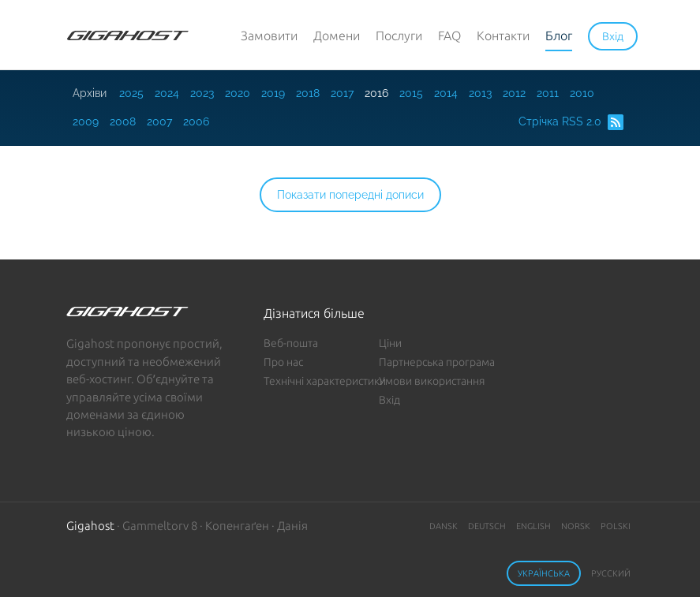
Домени (337, 35)
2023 (202, 93)
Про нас (283, 362)
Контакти (503, 35)
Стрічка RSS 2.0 (571, 122)
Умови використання (432, 381)
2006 (196, 121)
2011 (548, 93)
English (533, 526)
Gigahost (90, 526)
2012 (514, 93)
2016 (376, 93)
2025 (131, 93)
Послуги (399, 35)
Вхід (389, 400)
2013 (480, 93)
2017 (342, 93)
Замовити (269, 35)
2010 (582, 93)
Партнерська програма (437, 362)
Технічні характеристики (325, 381)
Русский (611, 573)
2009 (86, 121)
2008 (123, 121)
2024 (167, 93)
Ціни (390, 343)
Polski (616, 526)
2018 (308, 93)
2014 (446, 93)
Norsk (576, 526)
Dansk (444, 526)
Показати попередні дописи (350, 195)
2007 (159, 121)
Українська (544, 573)
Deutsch (487, 526)
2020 (238, 93)
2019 (273, 93)
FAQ (449, 35)
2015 (411, 93)
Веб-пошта (291, 343)
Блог (559, 35)
